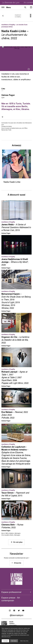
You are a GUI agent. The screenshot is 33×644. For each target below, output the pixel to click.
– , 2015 (15, 494)
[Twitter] (19, 610)
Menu (6, 7)
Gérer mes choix (24, 641)
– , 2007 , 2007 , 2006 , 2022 (15, 377)
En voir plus (16, 542)
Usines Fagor (8, 95)
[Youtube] (23, 610)
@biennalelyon (17, 615)
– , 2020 (15, 262)
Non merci (14, 641)
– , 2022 (15, 340)
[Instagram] (10, 610)
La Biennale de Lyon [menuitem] (11, 2)
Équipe (11, 622)
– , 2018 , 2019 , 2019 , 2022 (16, 301)
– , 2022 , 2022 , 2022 (15, 415)
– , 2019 (16, 227)
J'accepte (5, 641)
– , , (16, 455)
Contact (12, 624)
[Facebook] (14, 610)
